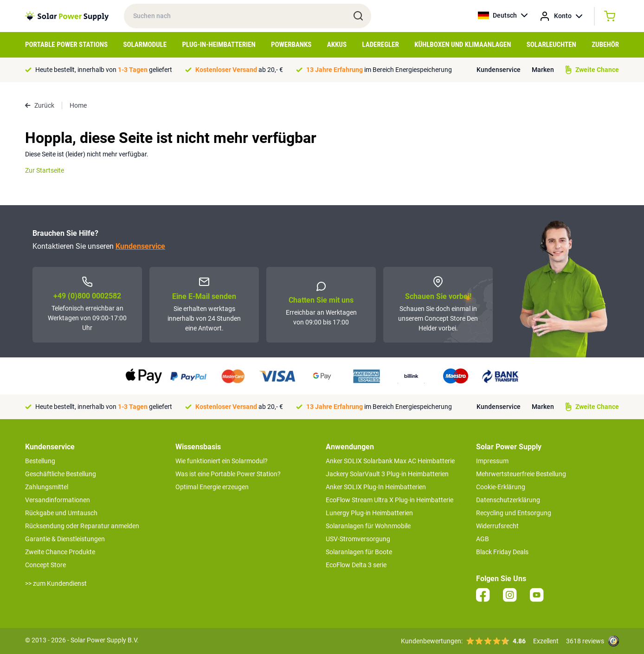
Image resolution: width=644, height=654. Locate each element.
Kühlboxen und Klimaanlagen (463, 45)
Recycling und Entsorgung (514, 513)
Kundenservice (499, 70)
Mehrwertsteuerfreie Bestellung (521, 474)
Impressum (492, 461)
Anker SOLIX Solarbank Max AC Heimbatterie (390, 461)
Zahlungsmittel (47, 487)
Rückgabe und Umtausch (61, 513)
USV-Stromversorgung (358, 539)
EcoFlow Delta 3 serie (356, 565)
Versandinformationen (58, 500)
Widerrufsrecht (497, 526)
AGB (483, 539)
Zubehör (605, 45)
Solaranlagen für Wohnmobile (368, 526)
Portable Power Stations (66, 45)
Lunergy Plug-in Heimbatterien (369, 513)
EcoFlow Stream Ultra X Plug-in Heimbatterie (390, 500)
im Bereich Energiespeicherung (379, 70)
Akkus (337, 45)
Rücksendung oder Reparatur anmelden (82, 526)
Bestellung (40, 461)
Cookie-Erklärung (501, 487)
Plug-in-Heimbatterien (219, 45)
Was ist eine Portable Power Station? (228, 474)
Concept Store (45, 565)
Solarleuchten (551, 45)
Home (78, 105)
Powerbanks (291, 45)
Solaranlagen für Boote (359, 552)
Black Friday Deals (502, 552)
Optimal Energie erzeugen (212, 487)
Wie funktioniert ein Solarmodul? (222, 461)
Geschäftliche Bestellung (61, 474)
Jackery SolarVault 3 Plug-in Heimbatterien (387, 474)
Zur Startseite (45, 170)
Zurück (40, 105)
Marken (543, 70)
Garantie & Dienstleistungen (65, 539)
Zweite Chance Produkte (60, 552)
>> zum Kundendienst (56, 583)
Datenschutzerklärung (508, 500)
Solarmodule (145, 45)
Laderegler (380, 45)
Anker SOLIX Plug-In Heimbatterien (376, 487)
